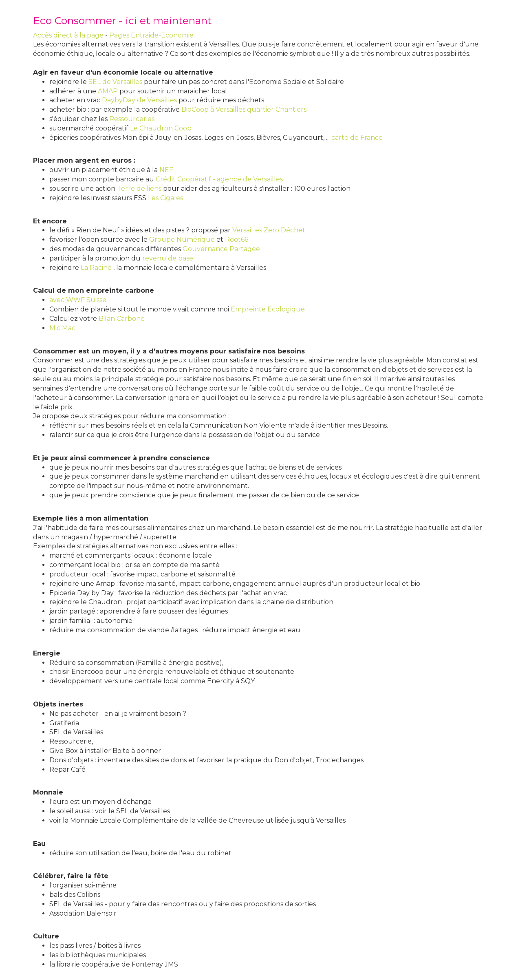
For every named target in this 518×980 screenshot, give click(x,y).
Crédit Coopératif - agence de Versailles (219, 179)
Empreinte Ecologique (268, 309)
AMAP (108, 91)
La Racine (96, 268)
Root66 (237, 239)
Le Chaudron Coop (161, 128)
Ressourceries (132, 119)
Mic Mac (62, 328)
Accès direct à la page (68, 35)
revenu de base (168, 258)
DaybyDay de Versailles (139, 100)
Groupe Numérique (182, 239)
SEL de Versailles (115, 82)
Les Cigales (165, 198)
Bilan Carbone (122, 319)
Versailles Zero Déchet (269, 230)
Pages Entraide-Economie (151, 35)
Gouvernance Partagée (221, 249)
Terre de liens (139, 189)
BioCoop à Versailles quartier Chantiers (244, 109)
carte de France (357, 138)
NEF (166, 170)
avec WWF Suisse (78, 300)
